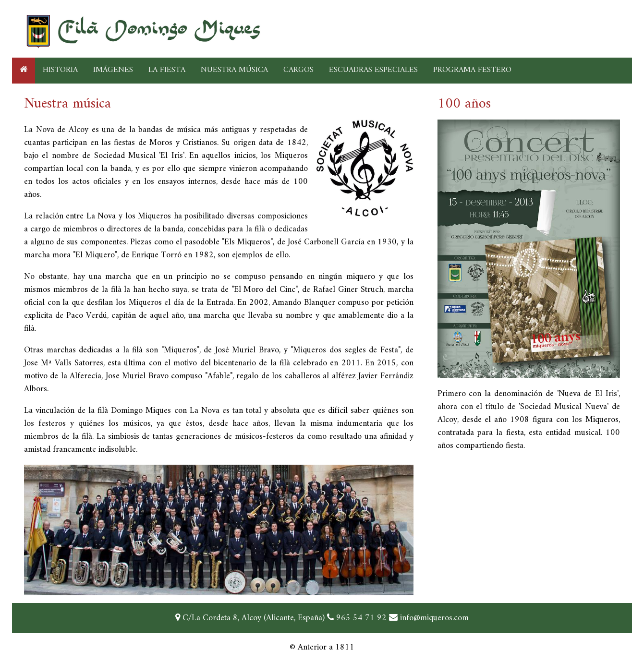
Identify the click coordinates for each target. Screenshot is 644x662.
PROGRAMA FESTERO (472, 70)
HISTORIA (60, 70)
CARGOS (298, 70)
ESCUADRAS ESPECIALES (373, 70)
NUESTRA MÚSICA (234, 70)
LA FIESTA (167, 70)
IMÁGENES (113, 70)
